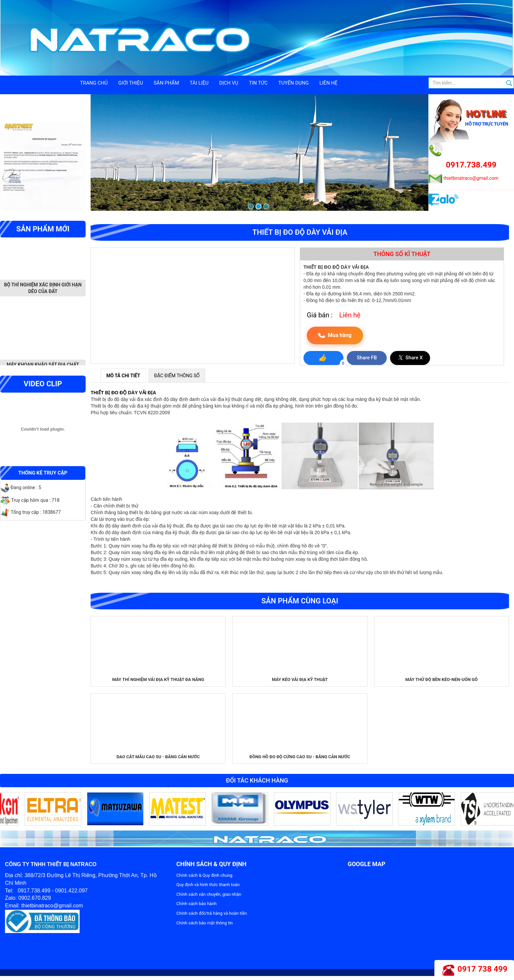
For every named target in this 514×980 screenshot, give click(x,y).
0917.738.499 (471, 165)
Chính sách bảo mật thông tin (204, 923)
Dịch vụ (229, 83)
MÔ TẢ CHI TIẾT (123, 376)
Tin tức (258, 83)
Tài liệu (199, 83)
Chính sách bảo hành (196, 904)
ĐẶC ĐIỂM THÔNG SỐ (177, 376)
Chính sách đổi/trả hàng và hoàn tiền (212, 913)
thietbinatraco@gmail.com (471, 178)
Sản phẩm (166, 83)
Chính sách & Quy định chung (204, 875)
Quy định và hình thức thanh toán (208, 885)
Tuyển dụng (294, 83)
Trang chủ (94, 83)
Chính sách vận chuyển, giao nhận (209, 894)
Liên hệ (328, 83)
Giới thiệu (131, 83)
